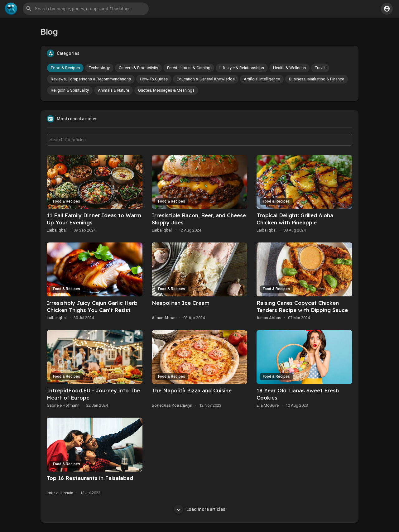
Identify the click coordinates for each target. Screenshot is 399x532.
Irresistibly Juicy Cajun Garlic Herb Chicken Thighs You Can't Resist (92, 306)
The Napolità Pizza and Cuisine (192, 390)
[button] (86, 9)
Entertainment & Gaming (189, 68)
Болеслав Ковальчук (172, 405)
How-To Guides (154, 79)
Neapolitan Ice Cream (181, 303)
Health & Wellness (289, 68)
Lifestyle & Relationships (242, 68)
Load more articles (200, 509)
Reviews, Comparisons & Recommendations (91, 79)
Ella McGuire (268, 405)
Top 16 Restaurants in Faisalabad (90, 478)
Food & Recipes (65, 68)
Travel (320, 68)
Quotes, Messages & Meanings (166, 90)
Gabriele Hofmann (63, 405)
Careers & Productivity (138, 68)
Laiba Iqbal (57, 230)
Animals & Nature (113, 90)
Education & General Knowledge (206, 79)
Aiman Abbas (164, 318)
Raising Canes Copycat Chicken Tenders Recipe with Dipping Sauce (302, 306)
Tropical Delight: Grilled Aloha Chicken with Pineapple (295, 219)
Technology (99, 68)
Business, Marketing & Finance (317, 79)
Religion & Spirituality (70, 90)
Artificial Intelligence (262, 79)
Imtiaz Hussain (60, 493)
